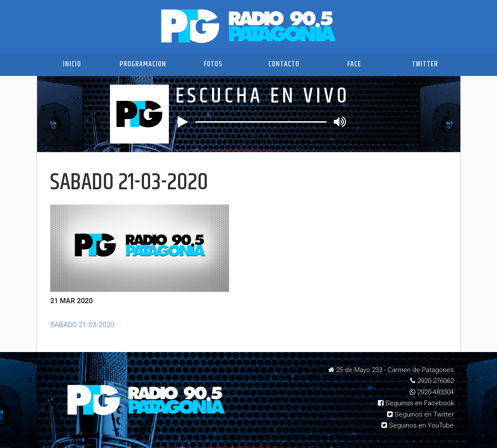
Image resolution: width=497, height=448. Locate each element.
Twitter (425, 64)
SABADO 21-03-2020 (82, 325)
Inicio (72, 64)
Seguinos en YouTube (418, 425)
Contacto (284, 64)
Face (354, 64)
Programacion (143, 64)
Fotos (213, 64)
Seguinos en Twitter (420, 414)
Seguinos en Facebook (416, 403)
